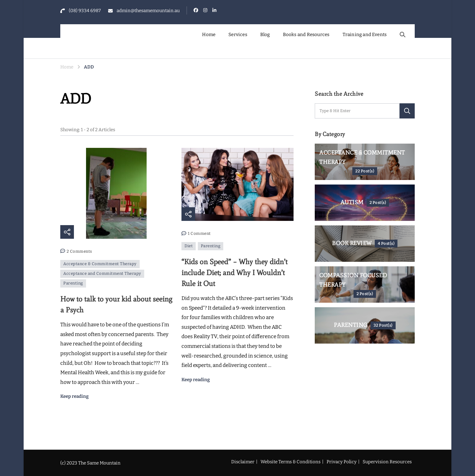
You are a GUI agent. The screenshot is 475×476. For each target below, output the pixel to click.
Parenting (73, 283)
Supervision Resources (387, 462)
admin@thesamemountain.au (148, 11)
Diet (189, 246)
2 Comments (79, 252)
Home (209, 35)
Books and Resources (306, 35)
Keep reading (75, 396)
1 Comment (199, 234)
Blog (265, 35)
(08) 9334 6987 (85, 11)
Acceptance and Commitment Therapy (102, 274)
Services (238, 35)
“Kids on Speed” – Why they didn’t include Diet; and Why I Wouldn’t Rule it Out (234, 273)
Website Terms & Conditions (291, 462)
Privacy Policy (342, 462)
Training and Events (365, 35)
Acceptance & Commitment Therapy (100, 264)
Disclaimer (243, 462)
